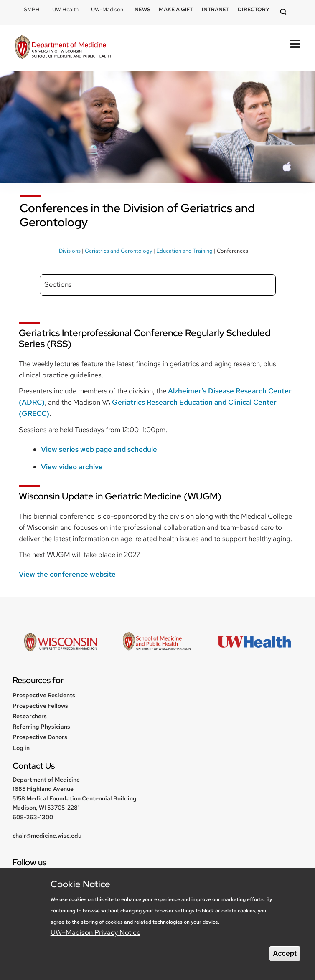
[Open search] (285, 12)
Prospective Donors (40, 737)
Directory (254, 9)
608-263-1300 (33, 817)
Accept (285, 953)
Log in (21, 748)
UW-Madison (107, 9)
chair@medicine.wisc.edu (47, 836)
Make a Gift (176, 9)
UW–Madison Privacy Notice (95, 932)
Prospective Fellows (40, 706)
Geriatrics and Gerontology (118, 251)
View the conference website (67, 574)
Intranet (216, 9)
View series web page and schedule (99, 449)
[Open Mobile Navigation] (295, 44)
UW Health (65, 9)
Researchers (30, 716)
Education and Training (184, 251)
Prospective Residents (44, 695)
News (142, 9)
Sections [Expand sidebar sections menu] (58, 284)
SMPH (32, 9)
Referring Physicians (41, 727)
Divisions (70, 251)
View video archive (72, 467)
